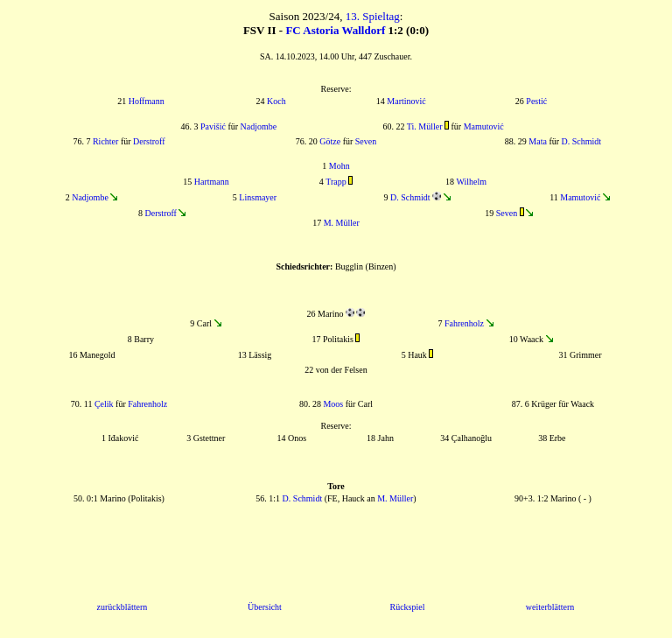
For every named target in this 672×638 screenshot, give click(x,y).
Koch (276, 101)
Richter (105, 141)
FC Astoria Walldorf (335, 30)
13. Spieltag (373, 16)
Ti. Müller (425, 126)
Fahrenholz (464, 323)
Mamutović (484, 126)
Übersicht (265, 607)
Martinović (406, 101)
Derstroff (149, 141)
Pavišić (213, 126)
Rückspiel (407, 607)
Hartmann (212, 182)
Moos (333, 404)
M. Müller (342, 223)
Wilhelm (471, 182)
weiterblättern (550, 607)
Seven (366, 141)
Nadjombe (259, 126)
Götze (330, 141)
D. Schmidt (582, 141)
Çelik (104, 404)
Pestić (536, 101)
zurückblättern (122, 607)
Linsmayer (258, 197)
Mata (538, 141)
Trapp (336, 182)
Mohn (339, 166)
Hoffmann (147, 101)
